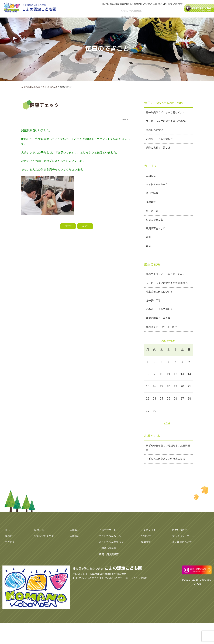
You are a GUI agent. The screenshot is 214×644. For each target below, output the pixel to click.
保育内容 (115, 9)
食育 (149, 265)
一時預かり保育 (109, 588)
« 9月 (167, 456)
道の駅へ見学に (156, 142)
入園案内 (129, 9)
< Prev (67, 226)
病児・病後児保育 (110, 595)
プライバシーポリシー (186, 576)
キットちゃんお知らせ (113, 582)
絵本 (149, 255)
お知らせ (151, 189)
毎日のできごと (156, 236)
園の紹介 (102, 9)
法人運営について (183, 582)
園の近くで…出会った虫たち (164, 360)
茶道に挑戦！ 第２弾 (160, 161)
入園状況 (75, 576)
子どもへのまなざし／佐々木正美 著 (167, 496)
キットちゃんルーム (158, 199)
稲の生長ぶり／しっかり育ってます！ (167, 115)
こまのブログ (157, 9)
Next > (86, 226)
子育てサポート (109, 570)
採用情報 (146, 582)
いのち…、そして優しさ (161, 151)
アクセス (142, 9)
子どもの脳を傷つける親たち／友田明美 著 (168, 482)
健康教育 (151, 217)
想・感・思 (153, 227)
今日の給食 (153, 208)
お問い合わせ (174, 9)
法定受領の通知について (161, 322)
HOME (92, 9)
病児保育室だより (157, 246)
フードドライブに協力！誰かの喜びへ (168, 130)
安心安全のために (45, 576)
